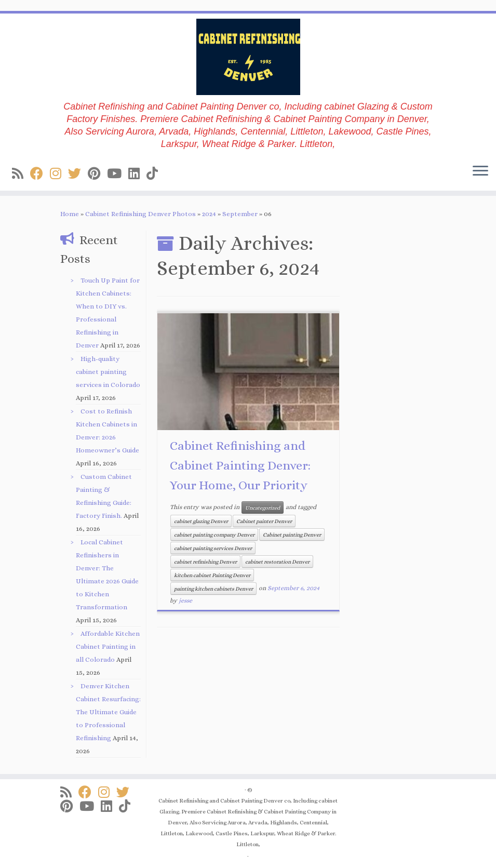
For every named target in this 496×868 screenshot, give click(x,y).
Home (70, 214)
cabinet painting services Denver (213, 548)
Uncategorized (263, 508)
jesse (185, 600)
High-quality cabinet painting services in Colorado (108, 372)
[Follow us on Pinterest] (97, 174)
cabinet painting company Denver (214, 535)
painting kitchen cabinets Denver (213, 589)
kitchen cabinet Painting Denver (212, 575)
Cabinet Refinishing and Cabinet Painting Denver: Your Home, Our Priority (240, 465)
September (240, 214)
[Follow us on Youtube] (118, 174)
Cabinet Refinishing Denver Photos (140, 214)
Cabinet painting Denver (292, 535)
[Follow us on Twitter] (78, 174)
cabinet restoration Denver (277, 562)
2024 (209, 214)
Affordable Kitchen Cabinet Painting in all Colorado (108, 646)
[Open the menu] (480, 172)
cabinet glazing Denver (201, 521)
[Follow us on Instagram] (59, 174)
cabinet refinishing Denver (205, 562)
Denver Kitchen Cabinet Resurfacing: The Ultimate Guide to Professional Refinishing (108, 712)
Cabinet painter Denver (264, 521)
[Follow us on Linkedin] (137, 174)
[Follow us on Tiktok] (156, 174)
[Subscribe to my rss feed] (21, 174)
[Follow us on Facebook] (40, 174)
